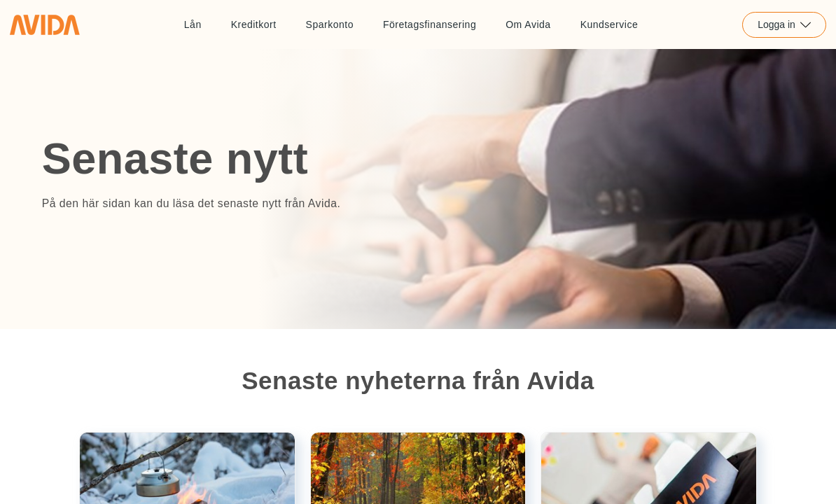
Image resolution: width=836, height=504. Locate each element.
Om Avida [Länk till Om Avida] (528, 24)
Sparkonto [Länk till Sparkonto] (330, 24)
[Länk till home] (45, 24)
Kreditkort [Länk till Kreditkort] (254, 24)
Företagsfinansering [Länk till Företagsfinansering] (430, 24)
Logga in (784, 24)
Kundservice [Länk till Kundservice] (609, 24)
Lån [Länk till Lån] (193, 24)
